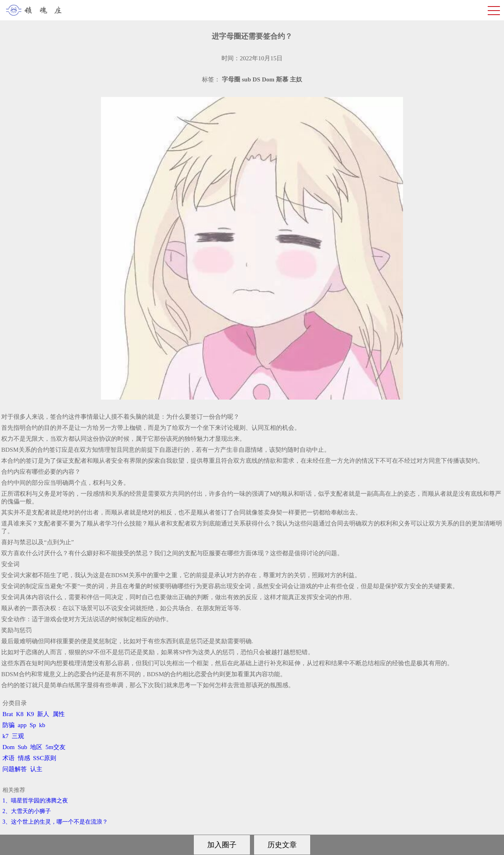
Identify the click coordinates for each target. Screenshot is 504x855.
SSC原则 (45, 758)
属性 (59, 714)
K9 (30, 714)
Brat (8, 714)
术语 (9, 758)
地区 (36, 747)
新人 (43, 714)
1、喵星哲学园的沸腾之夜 (35, 801)
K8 (20, 714)
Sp (33, 725)
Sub (23, 747)
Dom (9, 747)
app (22, 725)
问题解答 (15, 769)
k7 (5, 736)
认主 (36, 769)
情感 (24, 758)
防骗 (9, 725)
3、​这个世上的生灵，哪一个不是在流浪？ (55, 822)
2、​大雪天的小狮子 (27, 811)
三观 (18, 736)
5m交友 (56, 747)
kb (42, 725)
